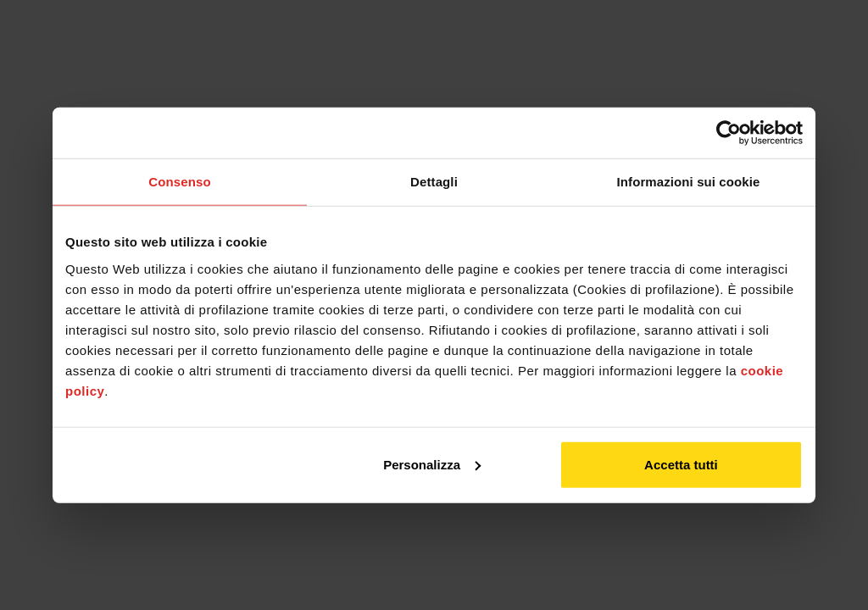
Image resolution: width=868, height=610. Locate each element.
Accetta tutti (681, 464)
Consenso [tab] (179, 182)
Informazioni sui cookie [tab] (689, 182)
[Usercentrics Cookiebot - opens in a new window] (729, 133)
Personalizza (432, 464)
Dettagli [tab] (434, 182)
